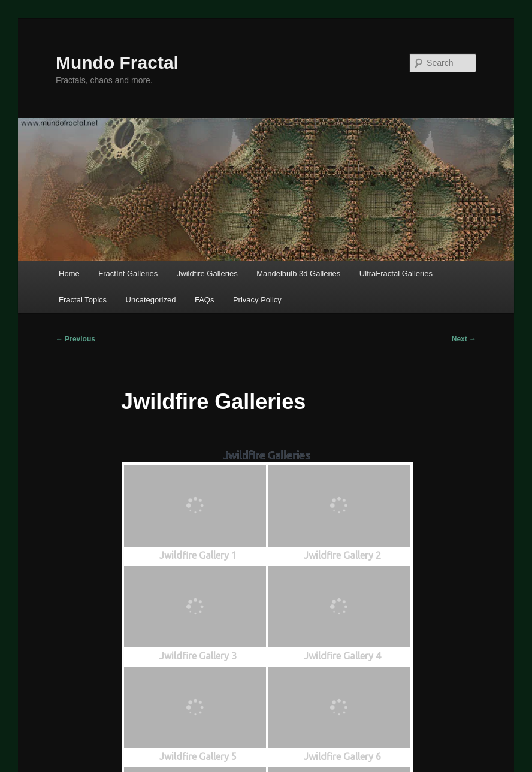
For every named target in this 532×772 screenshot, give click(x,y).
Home (69, 273)
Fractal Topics (83, 300)
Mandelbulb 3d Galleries (298, 273)
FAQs (205, 300)
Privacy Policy (257, 300)
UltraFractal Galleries (396, 273)
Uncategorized (151, 300)
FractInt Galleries (128, 273)
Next (464, 339)
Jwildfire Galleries (207, 273)
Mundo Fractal (117, 63)
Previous (75, 339)
